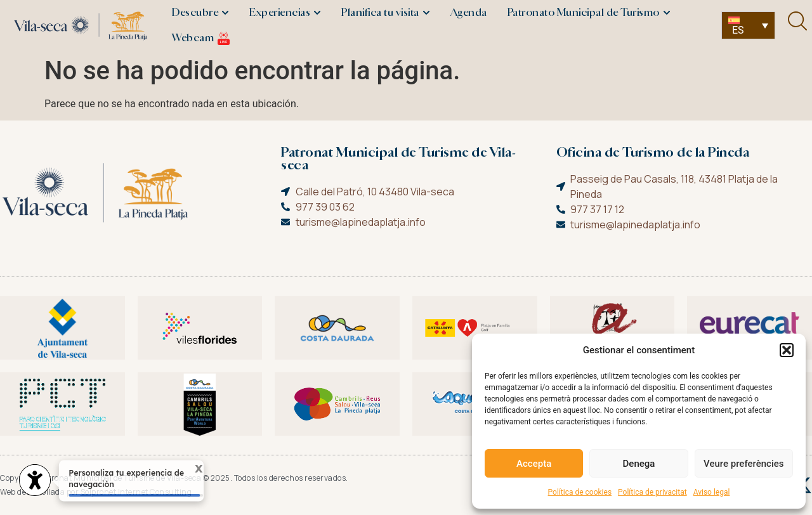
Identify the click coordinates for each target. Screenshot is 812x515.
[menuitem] (749, 26)
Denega (639, 464)
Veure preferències (743, 464)
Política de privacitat (652, 492)
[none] (749, 26)
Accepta (534, 464)
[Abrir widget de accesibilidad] (35, 481)
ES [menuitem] (738, 30)
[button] (787, 350)
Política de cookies (580, 492)
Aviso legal (712, 492)
